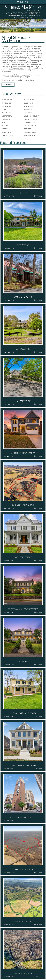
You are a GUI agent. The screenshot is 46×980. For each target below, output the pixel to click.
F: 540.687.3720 (28, 17)
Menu (23, 2)
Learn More (8, 85)
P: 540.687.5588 (18, 17)
